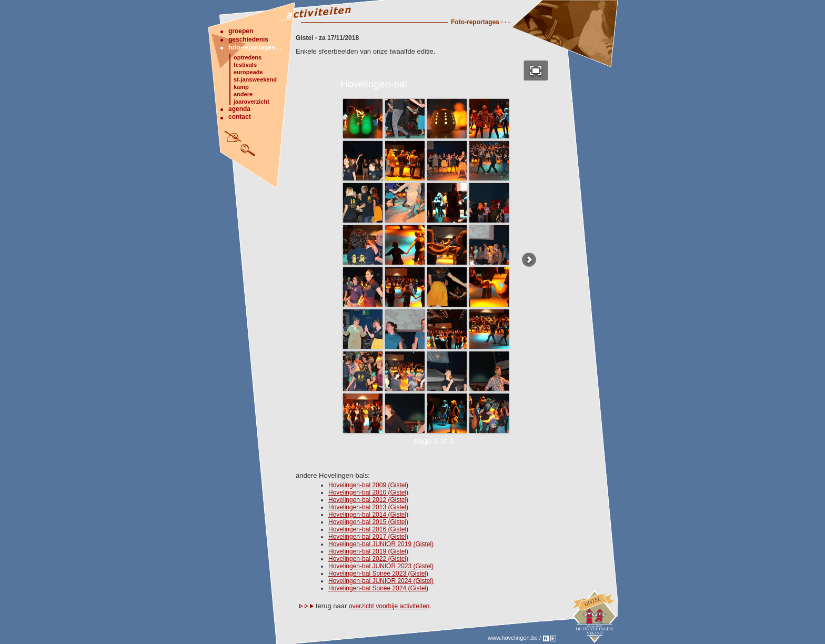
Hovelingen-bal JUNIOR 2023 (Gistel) (381, 566)
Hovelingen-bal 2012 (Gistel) (368, 500)
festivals (245, 65)
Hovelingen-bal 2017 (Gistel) (368, 537)
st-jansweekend (255, 79)
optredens (248, 57)
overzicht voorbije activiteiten (389, 606)
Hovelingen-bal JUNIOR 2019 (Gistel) (381, 544)
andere (243, 94)
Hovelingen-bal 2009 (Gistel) (368, 485)
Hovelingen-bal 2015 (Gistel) (368, 522)
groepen (241, 31)
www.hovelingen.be (513, 638)
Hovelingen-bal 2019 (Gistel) (368, 551)
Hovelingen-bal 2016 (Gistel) (368, 529)
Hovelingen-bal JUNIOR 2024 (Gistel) (381, 581)
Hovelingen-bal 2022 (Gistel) (368, 559)
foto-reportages (252, 47)
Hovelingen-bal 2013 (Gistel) (368, 507)
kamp (241, 87)
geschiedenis (248, 39)
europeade (248, 72)
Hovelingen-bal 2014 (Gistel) (368, 515)
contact (240, 117)
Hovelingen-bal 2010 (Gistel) (368, 492)
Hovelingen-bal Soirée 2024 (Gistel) (378, 588)
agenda (239, 109)
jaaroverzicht (251, 102)
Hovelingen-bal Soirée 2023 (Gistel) (378, 573)
